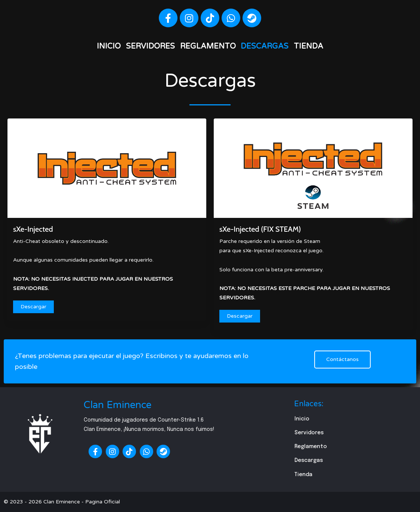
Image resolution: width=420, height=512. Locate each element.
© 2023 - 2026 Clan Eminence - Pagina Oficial (62, 502)
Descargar (33, 307)
